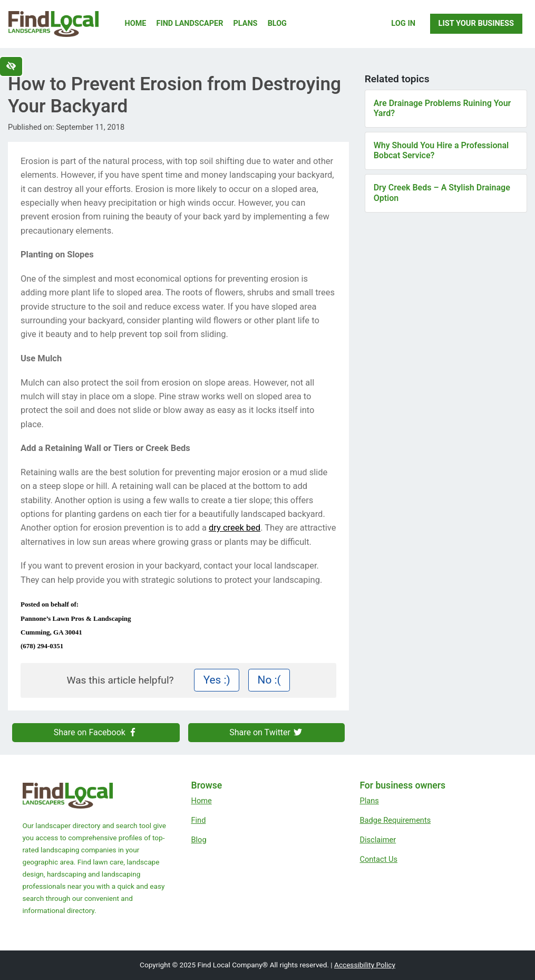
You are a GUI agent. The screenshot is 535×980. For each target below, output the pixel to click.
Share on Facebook (96, 732)
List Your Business (476, 23)
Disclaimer (378, 840)
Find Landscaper (190, 23)
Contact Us (378, 859)
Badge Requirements (395, 820)
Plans (246, 23)
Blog (277, 23)
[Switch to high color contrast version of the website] (11, 66)
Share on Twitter (266, 732)
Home (136, 23)
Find (198, 820)
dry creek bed (235, 528)
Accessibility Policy (365, 965)
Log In (403, 23)
